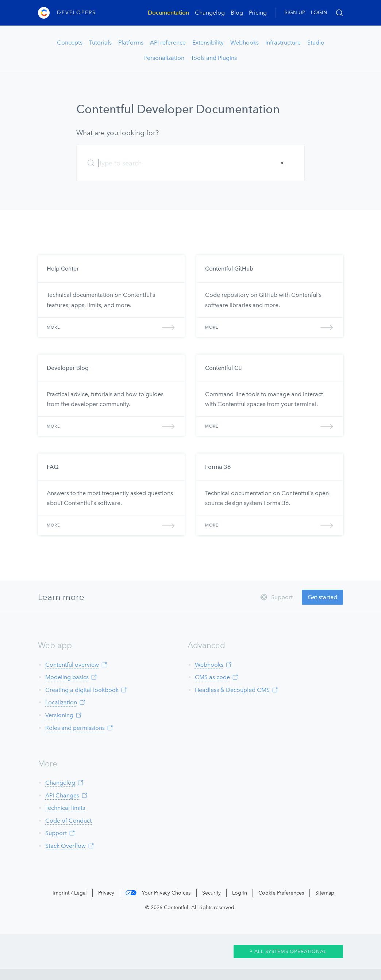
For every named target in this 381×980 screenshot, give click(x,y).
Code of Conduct (68, 821)
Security (211, 893)
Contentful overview (72, 665)
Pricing (258, 13)
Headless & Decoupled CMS (232, 690)
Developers (76, 13)
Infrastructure (283, 43)
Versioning (59, 715)
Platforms (131, 43)
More (111, 327)
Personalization (164, 58)
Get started (322, 597)
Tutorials (100, 43)
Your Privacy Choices (166, 893)
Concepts (70, 43)
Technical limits (65, 808)
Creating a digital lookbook (82, 690)
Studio (316, 43)
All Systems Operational (288, 951)
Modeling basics (67, 677)
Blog (237, 13)
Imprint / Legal (70, 893)
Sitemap (325, 893)
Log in (240, 893)
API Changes (62, 795)
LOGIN (319, 13)
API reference (168, 43)
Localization (61, 702)
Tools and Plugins (214, 58)
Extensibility (208, 43)
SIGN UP (295, 13)
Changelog (210, 13)
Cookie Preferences (281, 893)
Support (56, 833)
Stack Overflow (66, 846)
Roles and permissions (75, 728)
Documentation (168, 13)
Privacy (106, 893)
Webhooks (245, 43)
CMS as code (212, 677)
